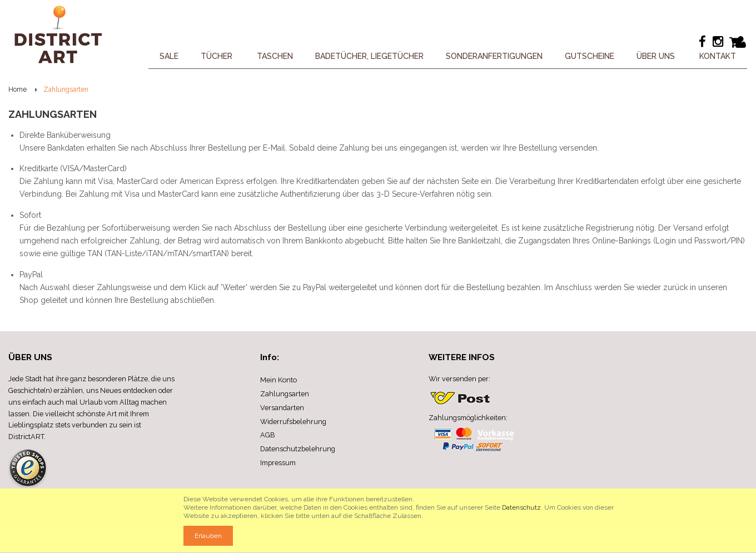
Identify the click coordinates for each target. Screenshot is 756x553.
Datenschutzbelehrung (298, 449)
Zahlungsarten (285, 394)
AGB (267, 435)
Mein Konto (278, 380)
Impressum (278, 463)
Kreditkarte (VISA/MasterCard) (73, 168)
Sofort (30, 215)
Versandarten (282, 408)
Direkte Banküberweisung (65, 135)
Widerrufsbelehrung (293, 422)
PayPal (31, 275)
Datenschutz (521, 507)
